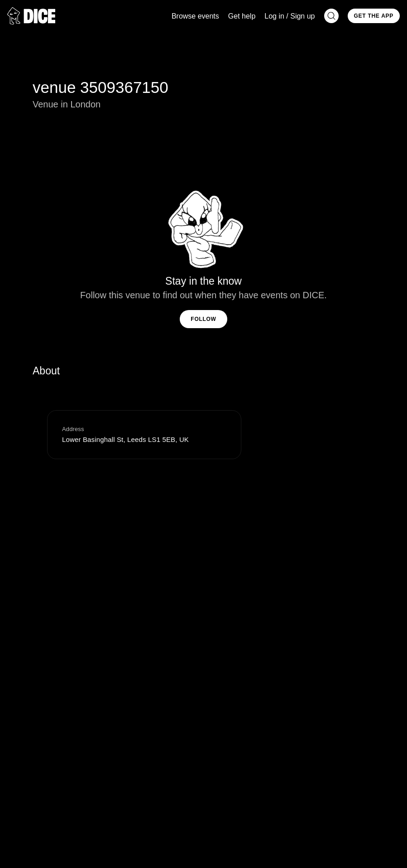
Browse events (195, 16)
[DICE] (31, 16)
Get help (242, 16)
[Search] (331, 16)
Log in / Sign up (290, 16)
